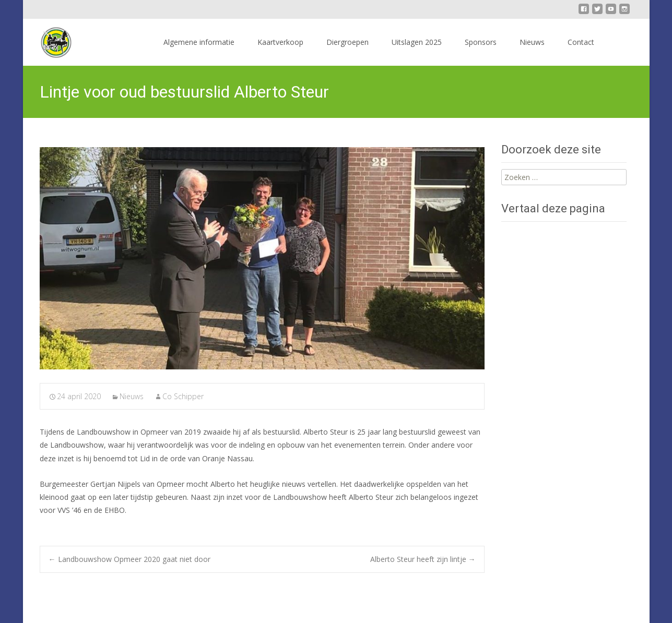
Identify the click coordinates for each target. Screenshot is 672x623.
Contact (581, 42)
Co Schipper (183, 396)
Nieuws (532, 42)
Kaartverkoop (280, 42)
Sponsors (481, 42)
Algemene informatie (199, 42)
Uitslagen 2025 (417, 42)
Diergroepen (347, 42)
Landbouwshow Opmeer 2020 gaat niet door (129, 559)
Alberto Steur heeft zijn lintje (423, 559)
